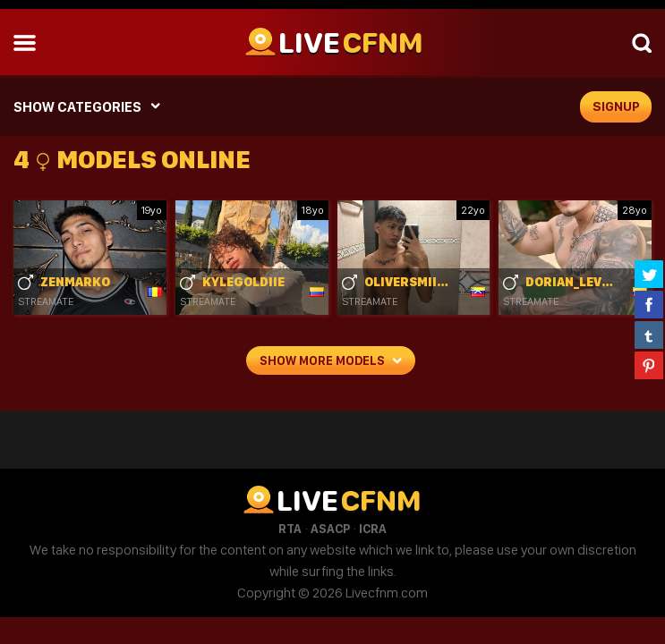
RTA (290, 529)
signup (616, 106)
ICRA (373, 529)
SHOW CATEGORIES (77, 107)
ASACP (330, 529)
